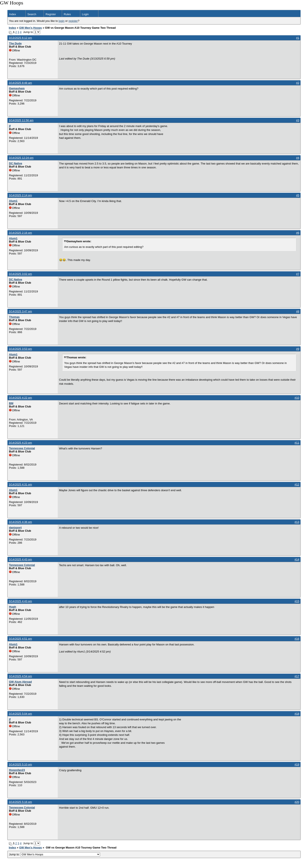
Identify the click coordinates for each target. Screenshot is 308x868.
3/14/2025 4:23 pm (20, 443)
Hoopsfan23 (17, 770)
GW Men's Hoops (30, 28)
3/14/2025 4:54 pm (20, 676)
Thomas (14, 317)
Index (13, 14)
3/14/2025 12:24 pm (21, 158)
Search (32, 14)
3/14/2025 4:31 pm (20, 484)
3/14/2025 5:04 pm (20, 714)
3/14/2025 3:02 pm (20, 274)
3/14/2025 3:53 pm (20, 349)
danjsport (15, 528)
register (73, 21)
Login (85, 14)
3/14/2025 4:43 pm (20, 559)
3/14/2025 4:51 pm (20, 639)
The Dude (15, 43)
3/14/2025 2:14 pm (20, 195)
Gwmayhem (17, 88)
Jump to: (55, 854)
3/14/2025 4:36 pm (20, 522)
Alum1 (13, 201)
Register (51, 14)
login (61, 21)
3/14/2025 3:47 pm (20, 311)
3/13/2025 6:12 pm (20, 38)
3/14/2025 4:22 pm (20, 398)
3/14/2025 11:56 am (21, 120)
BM (11, 403)
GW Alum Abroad (20, 682)
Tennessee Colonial (22, 448)
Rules (67, 14)
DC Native (16, 163)
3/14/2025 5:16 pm (20, 802)
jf (10, 126)
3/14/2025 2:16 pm (20, 233)
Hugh (13, 607)
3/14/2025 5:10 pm (20, 764)
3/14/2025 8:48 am (20, 83)
